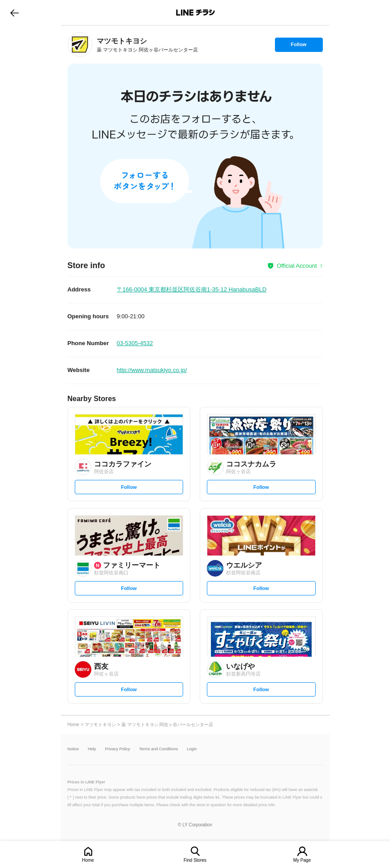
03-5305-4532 (135, 343)
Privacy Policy (118, 749)
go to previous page (15, 13)
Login (192, 749)
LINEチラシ (196, 13)
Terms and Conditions (159, 749)
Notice (73, 749)
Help (92, 749)
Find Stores (195, 860)
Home (88, 860)
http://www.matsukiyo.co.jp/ (152, 370)
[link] (80, 45)
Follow (299, 47)
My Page (302, 860)
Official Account (297, 266)
